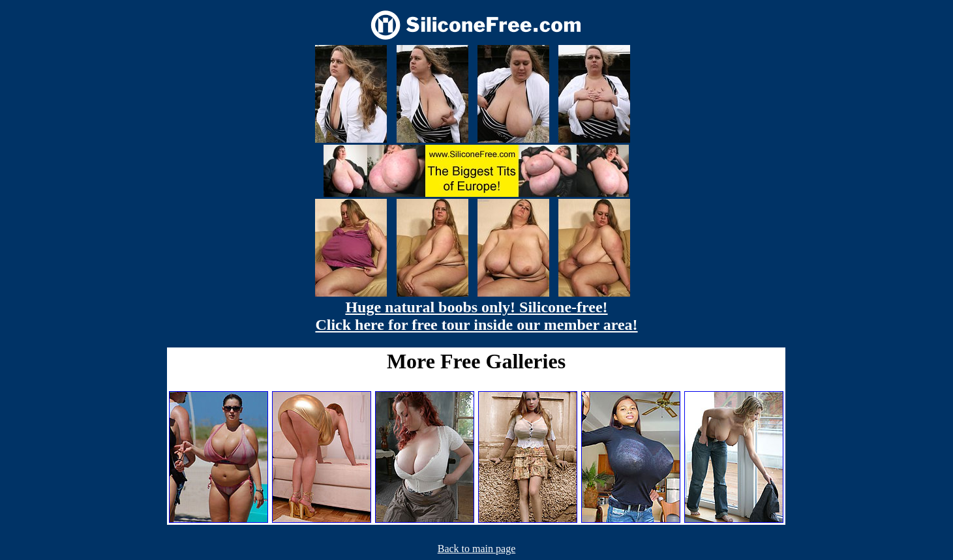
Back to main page (477, 549)
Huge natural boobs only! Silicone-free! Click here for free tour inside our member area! (476, 316)
